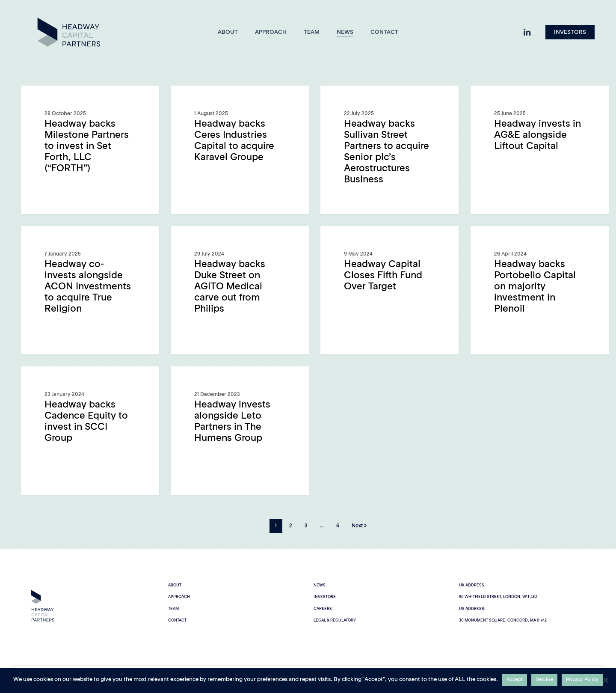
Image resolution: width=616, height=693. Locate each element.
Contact (177, 620)
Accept (515, 680)
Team (173, 609)
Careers (323, 609)
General (47, 99)
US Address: (472, 609)
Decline (544, 680)
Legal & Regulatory (335, 620)
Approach (179, 597)
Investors (325, 597)
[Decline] (605, 680)
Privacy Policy (582, 680)
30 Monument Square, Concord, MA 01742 (503, 620)
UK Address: (472, 585)
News (320, 585)
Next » (359, 526)
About (175, 585)
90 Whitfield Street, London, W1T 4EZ (498, 597)
